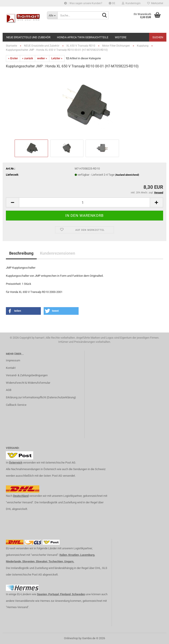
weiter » (42, 58)
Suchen (158, 37)
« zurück (28, 58)
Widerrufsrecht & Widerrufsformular (28, 383)
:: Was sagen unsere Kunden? (83, 3)
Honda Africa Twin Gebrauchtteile (83, 37)
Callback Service (16, 405)
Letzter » (57, 58)
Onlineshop (71, 638)
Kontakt (11, 368)
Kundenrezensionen (58, 253)
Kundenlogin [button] (131, 3)
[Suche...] (52, 15)
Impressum (13, 360)
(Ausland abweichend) (127, 175)
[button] (112, 3)
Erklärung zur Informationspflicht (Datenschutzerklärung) (41, 397)
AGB (9, 390)
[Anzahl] (84, 202)
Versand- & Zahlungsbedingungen (27, 375)
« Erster (13, 58)
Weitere (121, 37)
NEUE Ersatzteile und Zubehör (28, 37)
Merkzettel (155, 3)
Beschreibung (21, 253)
